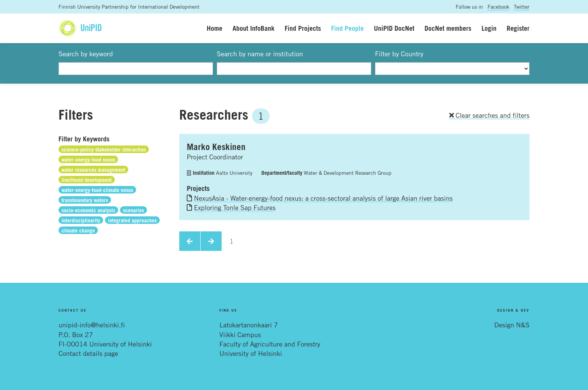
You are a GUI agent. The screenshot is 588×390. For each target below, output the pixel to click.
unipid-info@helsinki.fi (92, 325)
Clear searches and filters (489, 115)
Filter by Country (399, 54)
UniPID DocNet (394, 28)
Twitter (522, 7)
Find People (347, 28)
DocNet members (448, 28)
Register (518, 28)
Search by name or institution (260, 54)
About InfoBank (253, 28)
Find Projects (303, 28)
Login (489, 28)
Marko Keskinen (216, 147)
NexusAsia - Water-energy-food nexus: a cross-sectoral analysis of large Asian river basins (323, 198)
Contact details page (88, 353)
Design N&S (512, 325)
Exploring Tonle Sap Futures (235, 207)
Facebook (498, 7)
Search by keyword (86, 54)
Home (214, 28)
